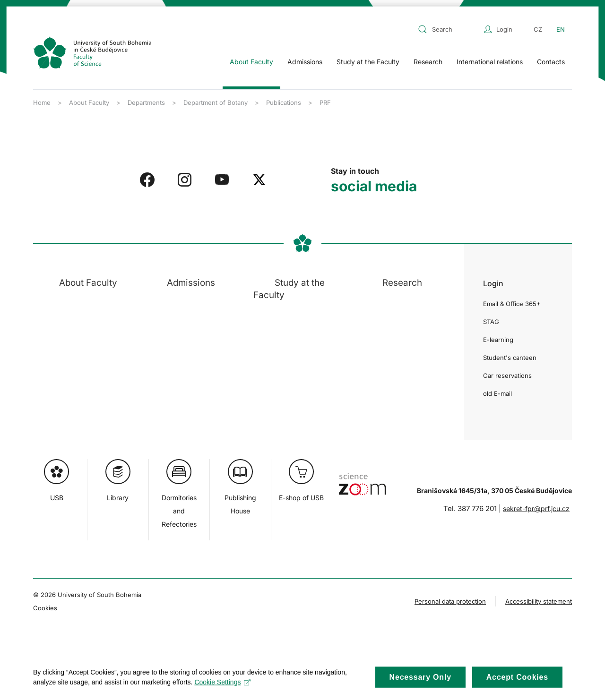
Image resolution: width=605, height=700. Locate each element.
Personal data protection (450, 601)
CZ (538, 29)
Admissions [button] (305, 62)
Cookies (45, 608)
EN (561, 29)
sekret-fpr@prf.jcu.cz (536, 508)
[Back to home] (92, 52)
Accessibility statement (539, 601)
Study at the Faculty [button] (368, 62)
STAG (491, 322)
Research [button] (428, 62)
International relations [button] (490, 62)
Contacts (551, 62)
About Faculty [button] (251, 62)
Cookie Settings (222, 688)
